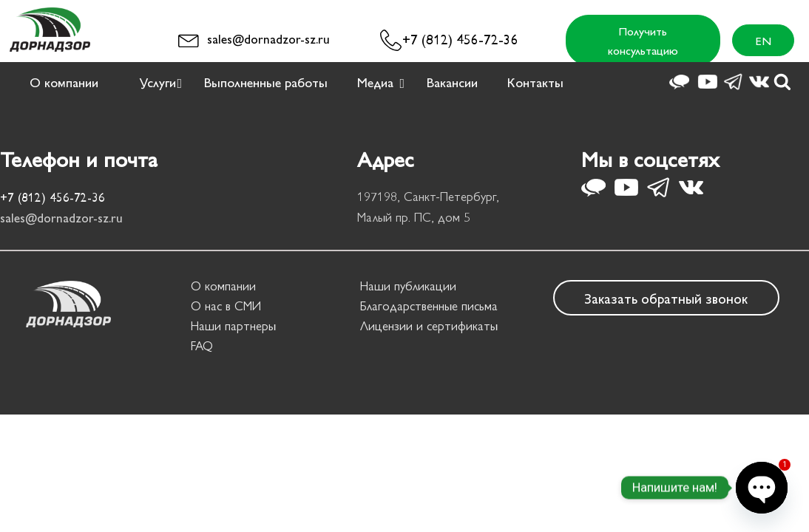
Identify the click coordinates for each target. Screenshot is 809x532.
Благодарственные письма (429, 305)
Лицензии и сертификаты (429, 325)
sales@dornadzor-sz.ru (268, 38)
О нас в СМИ (226, 305)
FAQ (202, 345)
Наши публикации (408, 285)
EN (763, 40)
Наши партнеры (233, 325)
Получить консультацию (643, 40)
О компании (223, 285)
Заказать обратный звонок (666, 298)
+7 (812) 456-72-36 (460, 38)
